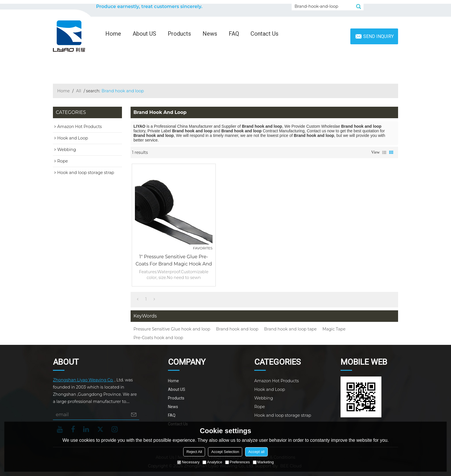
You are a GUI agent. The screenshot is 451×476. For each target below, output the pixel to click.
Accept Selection (225, 452)
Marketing (263, 462)
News (210, 34)
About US (144, 34)
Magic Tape (334, 329)
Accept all (256, 452)
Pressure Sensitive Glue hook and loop (172, 329)
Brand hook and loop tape (290, 329)
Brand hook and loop (237, 329)
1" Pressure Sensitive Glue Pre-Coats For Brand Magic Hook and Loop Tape (174, 261)
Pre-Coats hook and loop (158, 338)
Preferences (238, 462)
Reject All (194, 452)
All (79, 91)
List (384, 152)
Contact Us (264, 34)
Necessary (188, 462)
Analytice (212, 462)
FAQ (234, 34)
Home (113, 34)
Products (179, 34)
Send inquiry (379, 36)
